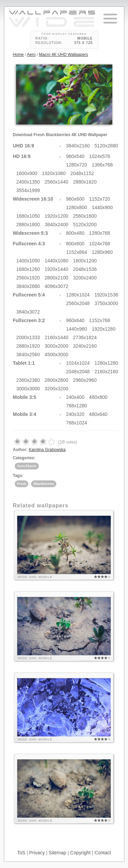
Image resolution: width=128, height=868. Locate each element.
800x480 (75, 233)
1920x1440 (56, 269)
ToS (21, 853)
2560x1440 (56, 182)
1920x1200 (56, 216)
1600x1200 (85, 261)
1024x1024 (78, 363)
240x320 (75, 414)
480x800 (98, 397)
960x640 (75, 320)
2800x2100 (56, 278)
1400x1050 (28, 261)
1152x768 (100, 320)
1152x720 (100, 199)
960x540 (75, 156)
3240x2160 (85, 346)
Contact (103, 853)
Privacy (37, 853)
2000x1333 (28, 337)
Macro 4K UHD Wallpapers (63, 55)
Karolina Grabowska (47, 450)
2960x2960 (85, 380)
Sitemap (58, 853)
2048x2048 (78, 372)
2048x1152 (82, 173)
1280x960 (102, 252)
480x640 (98, 414)
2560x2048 (78, 303)
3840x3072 (28, 312)
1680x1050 (28, 216)
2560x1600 (85, 216)
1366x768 (102, 165)
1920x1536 (106, 295)
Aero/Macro (27, 466)
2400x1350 (28, 182)
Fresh (22, 483)
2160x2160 (106, 372)
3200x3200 (56, 389)
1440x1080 (56, 261)
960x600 (75, 199)
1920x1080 (54, 173)
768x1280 (77, 406)
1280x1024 (78, 295)
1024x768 (100, 244)
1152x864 (77, 252)
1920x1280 (104, 329)
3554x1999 (28, 190)
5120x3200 (85, 225)
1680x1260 (28, 269)
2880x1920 (28, 346)
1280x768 (100, 233)
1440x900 (102, 207)
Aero (31, 55)
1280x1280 (106, 363)
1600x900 (27, 173)
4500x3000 (56, 355)
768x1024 (77, 423)
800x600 (75, 244)
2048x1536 (85, 269)
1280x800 (77, 207)
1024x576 (100, 156)
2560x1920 (28, 278)
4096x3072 (56, 286)
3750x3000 (106, 303)
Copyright (81, 853)
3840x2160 (78, 146)
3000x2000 (56, 346)
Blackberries (44, 483)
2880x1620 (85, 182)
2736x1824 (85, 337)
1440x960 (77, 329)
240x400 (75, 397)
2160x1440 (56, 337)
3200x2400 (85, 278)
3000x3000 (28, 389)
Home (18, 55)
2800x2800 (56, 380)
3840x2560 (28, 355)
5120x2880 (106, 146)
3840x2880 (28, 286)
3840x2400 (56, 225)
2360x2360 (28, 380)
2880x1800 (28, 225)
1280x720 (77, 165)
